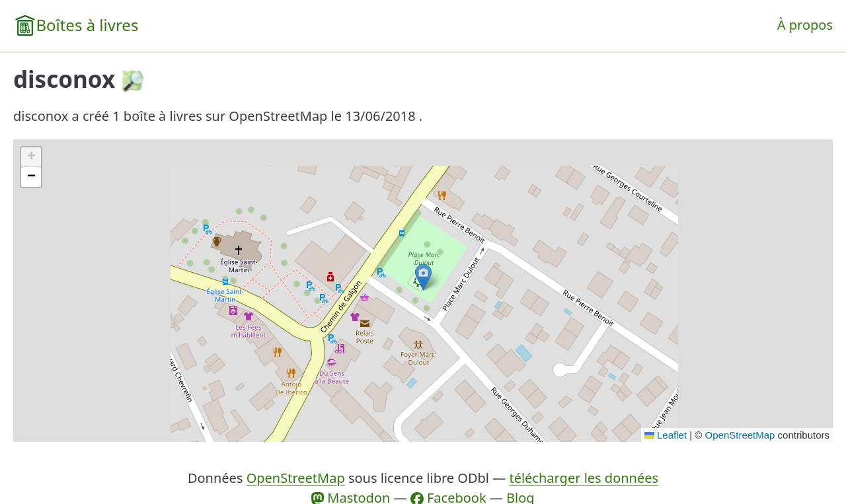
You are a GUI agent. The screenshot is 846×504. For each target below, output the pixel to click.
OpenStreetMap (740, 435)
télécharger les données (584, 478)
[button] (423, 277)
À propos (805, 25)
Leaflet (666, 435)
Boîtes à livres (87, 25)
